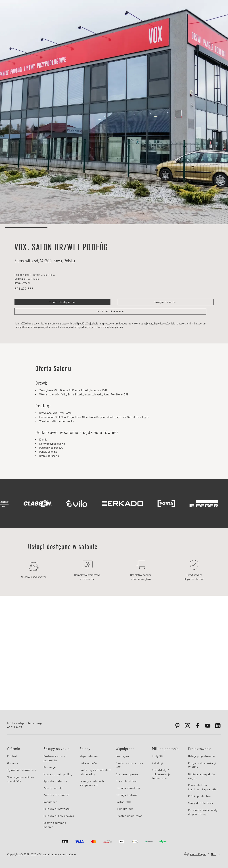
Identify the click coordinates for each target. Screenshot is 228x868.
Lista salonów (88, 763)
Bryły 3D (157, 756)
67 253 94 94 (15, 727)
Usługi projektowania (202, 756)
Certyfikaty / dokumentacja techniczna (161, 774)
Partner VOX (124, 802)
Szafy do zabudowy (201, 803)
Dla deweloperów (127, 774)
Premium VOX (125, 809)
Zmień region (198, 854)
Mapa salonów (89, 756)
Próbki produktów (199, 796)
